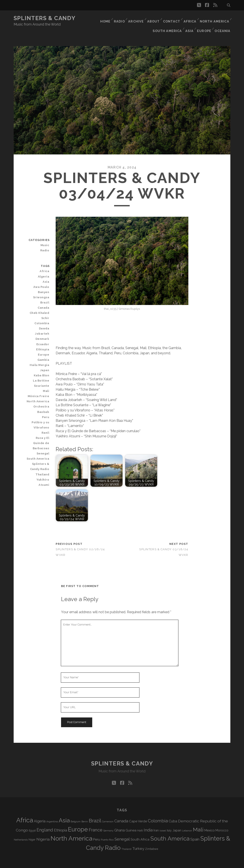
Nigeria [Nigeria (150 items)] (43, 830)
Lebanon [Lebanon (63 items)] (187, 821)
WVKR (168, 863)
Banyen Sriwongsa (42, 285)
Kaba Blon (43, 361)
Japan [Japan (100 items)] (177, 821)
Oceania (223, 24)
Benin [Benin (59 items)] (85, 812)
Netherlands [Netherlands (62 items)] (21, 830)
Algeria (44, 267)
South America (167, 24)
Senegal (44, 434)
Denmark (43, 324)
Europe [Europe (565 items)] (78, 820)
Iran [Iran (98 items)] (156, 821)
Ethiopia (44, 335)
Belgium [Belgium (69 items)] (76, 812)
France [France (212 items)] (96, 821)
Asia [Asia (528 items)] (64, 811)
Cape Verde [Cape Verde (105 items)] (138, 812)
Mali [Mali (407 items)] (198, 820)
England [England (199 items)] (45, 821)
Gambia (44, 345)
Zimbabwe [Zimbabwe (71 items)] (152, 840)
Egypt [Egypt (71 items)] (32, 821)
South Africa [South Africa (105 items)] (140, 830)
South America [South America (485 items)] (170, 829)
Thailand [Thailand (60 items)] (126, 840)
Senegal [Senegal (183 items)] (122, 830)
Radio (117, 18)
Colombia (43, 314)
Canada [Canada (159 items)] (121, 812)
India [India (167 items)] (148, 821)
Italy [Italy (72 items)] (169, 821)
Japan (45, 356)
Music (46, 236)
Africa (190, 18)
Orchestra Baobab (42, 395)
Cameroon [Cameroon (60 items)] (108, 812)
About (152, 18)
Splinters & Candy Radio (41, 447)
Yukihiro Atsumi (39, 460)
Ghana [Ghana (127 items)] (120, 821)
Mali (47, 376)
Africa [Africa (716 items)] (25, 811)
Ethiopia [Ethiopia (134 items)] (61, 821)
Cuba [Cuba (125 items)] (173, 812)
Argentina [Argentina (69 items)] (52, 812)
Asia (189, 24)
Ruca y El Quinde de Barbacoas (38, 426)
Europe (204, 24)
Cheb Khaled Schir (41, 306)
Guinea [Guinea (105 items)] (131, 821)
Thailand (43, 455)
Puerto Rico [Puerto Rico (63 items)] (107, 830)
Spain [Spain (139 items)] (195, 830)
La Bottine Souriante (42, 369)
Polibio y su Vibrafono (42, 410)
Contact (171, 18)
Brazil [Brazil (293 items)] (95, 811)
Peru (46, 403)
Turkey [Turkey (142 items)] (138, 839)
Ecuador (44, 330)
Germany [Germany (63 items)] (108, 821)
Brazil (46, 293)
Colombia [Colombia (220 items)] (158, 812)
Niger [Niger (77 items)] (32, 830)
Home (102, 18)
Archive (134, 18)
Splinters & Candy (45, 18)
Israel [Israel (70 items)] (163, 821)
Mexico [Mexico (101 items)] (209, 821)
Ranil (46, 418)
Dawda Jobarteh (38, 319)
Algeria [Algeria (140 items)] (40, 812)
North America (215, 18)
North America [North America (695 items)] (71, 829)
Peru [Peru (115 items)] (97, 830)
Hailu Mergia (41, 351)
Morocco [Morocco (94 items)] (222, 821)
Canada (44, 298)
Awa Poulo (42, 278)
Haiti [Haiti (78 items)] (140, 821)
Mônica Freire (40, 382)
